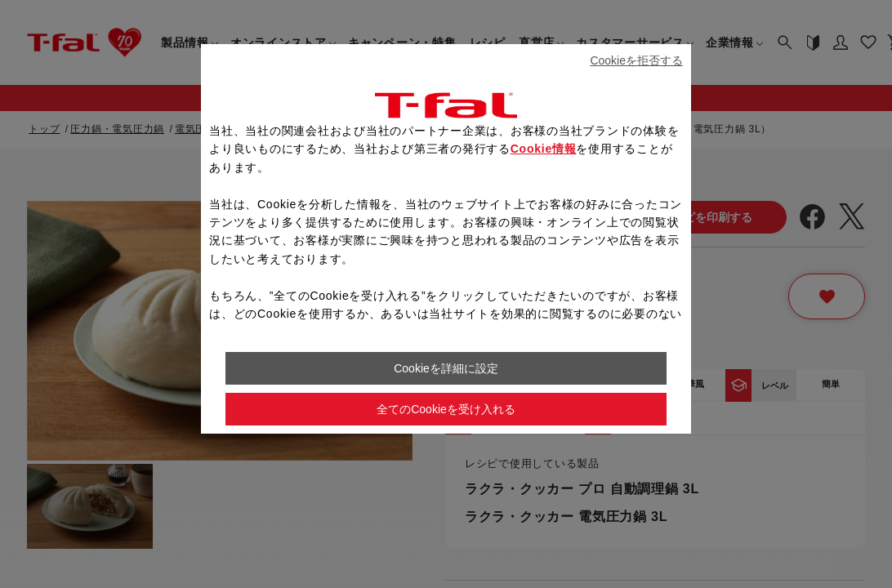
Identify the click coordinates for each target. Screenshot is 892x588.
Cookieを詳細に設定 (446, 368)
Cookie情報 (544, 149)
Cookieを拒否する (636, 60)
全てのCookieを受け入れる (446, 409)
